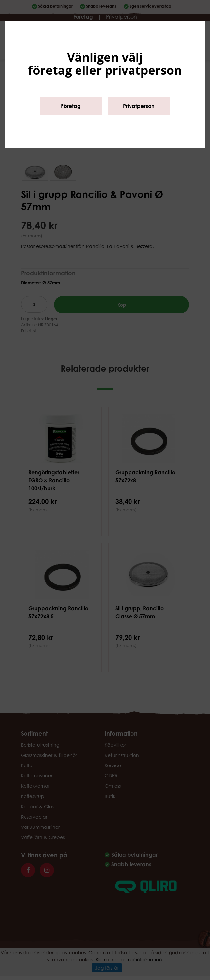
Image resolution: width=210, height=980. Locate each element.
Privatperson (139, 106)
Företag (71, 106)
